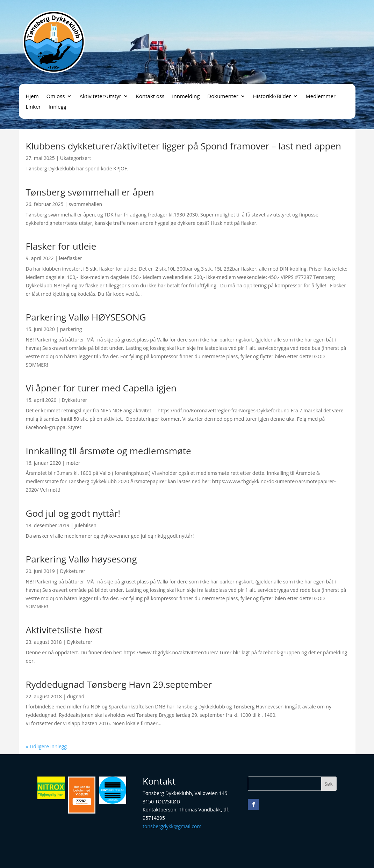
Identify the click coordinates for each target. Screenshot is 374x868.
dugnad (76, 696)
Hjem (32, 97)
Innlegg (57, 107)
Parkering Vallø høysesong (81, 559)
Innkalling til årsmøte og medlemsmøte (109, 451)
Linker (33, 107)
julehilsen (86, 525)
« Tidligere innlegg (46, 746)
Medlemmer (321, 97)
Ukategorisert (76, 158)
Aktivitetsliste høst (64, 630)
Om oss (56, 97)
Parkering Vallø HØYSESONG (86, 317)
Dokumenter (223, 97)
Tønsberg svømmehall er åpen (90, 192)
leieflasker (71, 258)
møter (73, 463)
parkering (71, 329)
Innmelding (186, 97)
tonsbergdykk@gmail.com (172, 826)
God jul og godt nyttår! (73, 513)
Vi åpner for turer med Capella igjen (101, 388)
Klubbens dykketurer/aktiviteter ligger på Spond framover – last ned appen (184, 146)
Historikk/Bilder (272, 97)
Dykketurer (75, 400)
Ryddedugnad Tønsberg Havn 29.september (119, 684)
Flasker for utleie (61, 246)
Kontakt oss (150, 97)
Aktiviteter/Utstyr (100, 97)
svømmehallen (85, 204)
